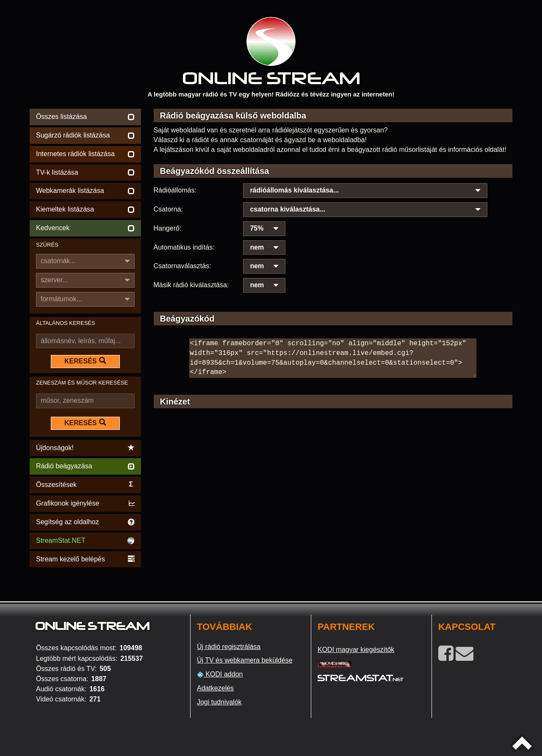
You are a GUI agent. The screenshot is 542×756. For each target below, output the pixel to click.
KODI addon (220, 674)
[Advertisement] (333, 490)
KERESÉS (85, 361)
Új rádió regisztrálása (229, 647)
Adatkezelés (215, 688)
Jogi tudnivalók (219, 702)
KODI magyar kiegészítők (356, 650)
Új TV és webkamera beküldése (245, 660)
